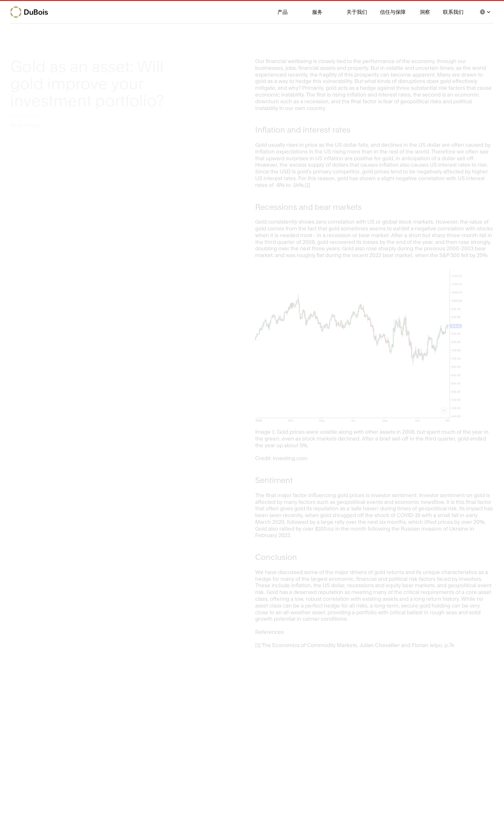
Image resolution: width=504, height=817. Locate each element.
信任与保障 (393, 12)
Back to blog (26, 125)
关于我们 (357, 12)
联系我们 (453, 12)
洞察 (425, 12)
